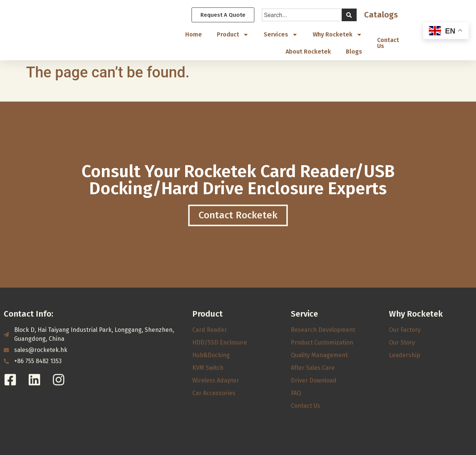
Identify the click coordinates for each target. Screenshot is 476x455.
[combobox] (302, 15)
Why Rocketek (337, 35)
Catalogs (381, 15)
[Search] (349, 15)
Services (281, 35)
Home (194, 35)
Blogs (354, 52)
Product (233, 35)
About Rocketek (308, 52)
